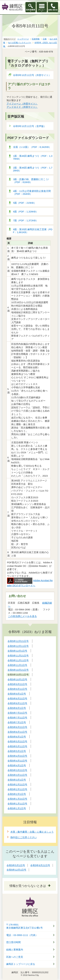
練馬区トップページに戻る (21, 964)
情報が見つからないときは (28, 886)
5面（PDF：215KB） (25, 203)
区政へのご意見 (15, 957)
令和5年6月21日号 (40, 865)
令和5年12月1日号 (16, 870)
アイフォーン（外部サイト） (22, 104)
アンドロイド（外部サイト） (22, 107)
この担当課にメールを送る (22, 616)
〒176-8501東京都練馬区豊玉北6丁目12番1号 (24, 926)
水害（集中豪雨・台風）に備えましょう (32, 832)
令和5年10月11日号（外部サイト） (32, 75)
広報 (45, 39)
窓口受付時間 (13, 942)
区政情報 (36, 39)
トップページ (23, 39)
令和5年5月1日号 (16, 865)
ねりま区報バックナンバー (20, 43)
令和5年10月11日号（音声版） (30, 126)
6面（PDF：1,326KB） (26, 212)
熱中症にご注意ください (24, 837)
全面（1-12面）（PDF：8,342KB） (32, 147)
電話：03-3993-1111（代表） (22, 935)
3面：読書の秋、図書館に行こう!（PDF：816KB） (31, 181)
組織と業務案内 (15, 950)
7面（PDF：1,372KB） (26, 220)
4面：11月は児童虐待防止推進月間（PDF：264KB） (32, 192)
